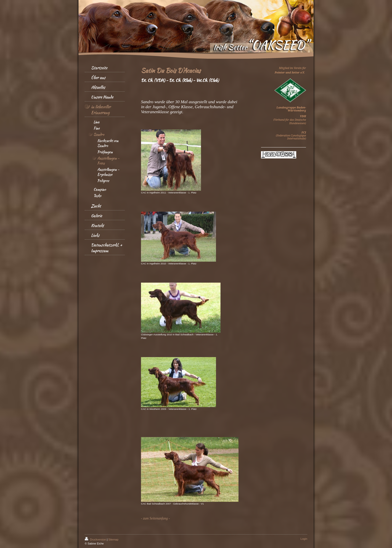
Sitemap (113, 540)
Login (304, 539)
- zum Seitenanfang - (155, 518)
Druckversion (96, 540)
